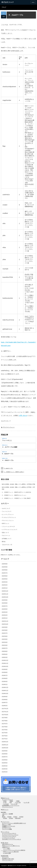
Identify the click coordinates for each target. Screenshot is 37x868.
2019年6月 (5, 678)
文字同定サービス (6, 828)
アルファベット (6, 536)
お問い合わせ (23, 416)
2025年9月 (5, 564)
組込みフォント (5, 798)
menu (33, 2)
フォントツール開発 (7, 829)
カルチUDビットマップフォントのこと (12, 839)
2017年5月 (5, 727)
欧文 (11, 802)
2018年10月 (5, 694)
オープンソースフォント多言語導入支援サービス (14, 823)
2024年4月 (5, 582)
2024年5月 (5, 579)
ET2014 (11, 818)
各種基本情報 (5, 856)
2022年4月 (5, 642)
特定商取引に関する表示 (8, 859)
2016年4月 (5, 766)
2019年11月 (5, 663)
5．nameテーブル (8, 454)
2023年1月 (5, 618)
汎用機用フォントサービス (9, 826)
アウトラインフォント (9, 427)
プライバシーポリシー (7, 860)
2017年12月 (5, 709)
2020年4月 (5, 654)
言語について (5, 533)
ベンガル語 (6, 804)
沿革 (3, 815)
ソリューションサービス (8, 526)
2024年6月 (5, 576)
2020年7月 (5, 648)
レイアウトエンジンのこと (9, 838)
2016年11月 (5, 745)
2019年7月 (5, 675)
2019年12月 (5, 660)
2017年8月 (5, 721)
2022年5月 (5, 639)
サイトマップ (5, 857)
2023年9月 (5, 600)
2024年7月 (5, 573)
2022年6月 (5, 636)
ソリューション (5, 822)
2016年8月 (5, 754)
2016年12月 (5, 742)
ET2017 (15, 817)
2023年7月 (5, 606)
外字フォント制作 (6, 825)
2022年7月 (5, 633)
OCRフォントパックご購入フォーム (11, 846)
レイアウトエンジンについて (10, 530)
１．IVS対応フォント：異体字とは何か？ (14, 472)
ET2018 (9, 817)
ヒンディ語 (26, 802)
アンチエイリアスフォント (9, 517)
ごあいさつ (5, 814)
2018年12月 (5, 687)
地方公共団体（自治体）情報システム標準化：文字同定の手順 (18, 484)
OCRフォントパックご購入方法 (11, 852)
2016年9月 (5, 751)
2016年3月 (5, 769)
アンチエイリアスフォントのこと (10, 835)
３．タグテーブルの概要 (10, 447)
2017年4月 (5, 730)
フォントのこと (7, 440)
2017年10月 (5, 715)
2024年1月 (5, 588)
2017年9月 (5, 718)
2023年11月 (5, 594)
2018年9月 (5, 697)
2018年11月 (5, 691)
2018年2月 (5, 706)
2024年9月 (5, 567)
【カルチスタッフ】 (7, 545)
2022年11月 (5, 621)
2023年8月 (5, 603)
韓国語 (11, 801)
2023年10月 (5, 597)
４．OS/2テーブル (8, 460)
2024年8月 (5, 570)
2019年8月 (5, 672)
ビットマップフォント (8, 514)
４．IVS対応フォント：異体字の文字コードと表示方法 (16, 492)
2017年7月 (5, 724)
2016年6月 (5, 760)
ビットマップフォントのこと (9, 833)
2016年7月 (5, 757)
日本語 (5, 801)
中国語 (18, 801)
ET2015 (5, 818)
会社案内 (4, 812)
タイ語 (5, 802)
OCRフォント (6, 524)
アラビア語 (18, 802)
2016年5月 (5, 763)
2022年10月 (5, 624)
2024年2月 (5, 585)
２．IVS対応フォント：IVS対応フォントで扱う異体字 (16, 498)
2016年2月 (5, 772)
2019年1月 (5, 685)
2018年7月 (5, 703)
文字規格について (7, 539)
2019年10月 (5, 666)
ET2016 (21, 817)
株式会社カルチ (12, 866)
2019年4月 (5, 682)
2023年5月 (5, 609)
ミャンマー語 (14, 804)
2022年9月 (5, 627)
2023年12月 (5, 591)
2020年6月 (5, 651)
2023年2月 (5, 615)
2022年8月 (5, 630)
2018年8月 (5, 700)
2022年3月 (5, 645)
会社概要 (11, 814)
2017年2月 (5, 736)
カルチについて (6, 508)
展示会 (4, 542)
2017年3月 (5, 733)
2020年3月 (5, 657)
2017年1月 (5, 739)
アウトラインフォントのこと (9, 836)
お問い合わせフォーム (7, 844)
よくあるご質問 (7, 853)
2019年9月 (5, 669)
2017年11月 (5, 712)
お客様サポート (6, 847)
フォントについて (7, 511)
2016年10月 (5, 748)
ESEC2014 (18, 818)
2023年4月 (5, 612)
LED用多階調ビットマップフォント (11, 805)
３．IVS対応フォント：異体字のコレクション (14, 495)
